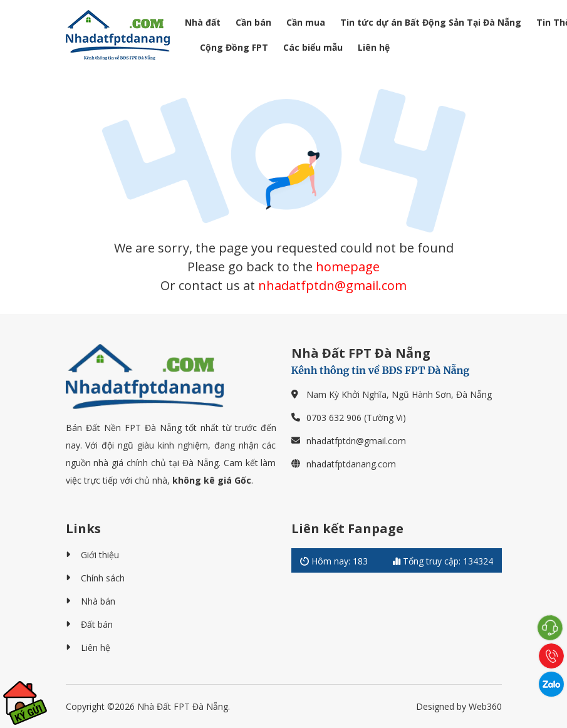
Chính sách (103, 578)
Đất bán (97, 624)
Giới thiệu (100, 555)
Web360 (485, 706)
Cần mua (306, 22)
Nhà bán (98, 601)
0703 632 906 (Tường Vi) (356, 418)
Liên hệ (374, 47)
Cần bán (253, 22)
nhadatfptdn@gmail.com (332, 285)
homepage (348, 267)
